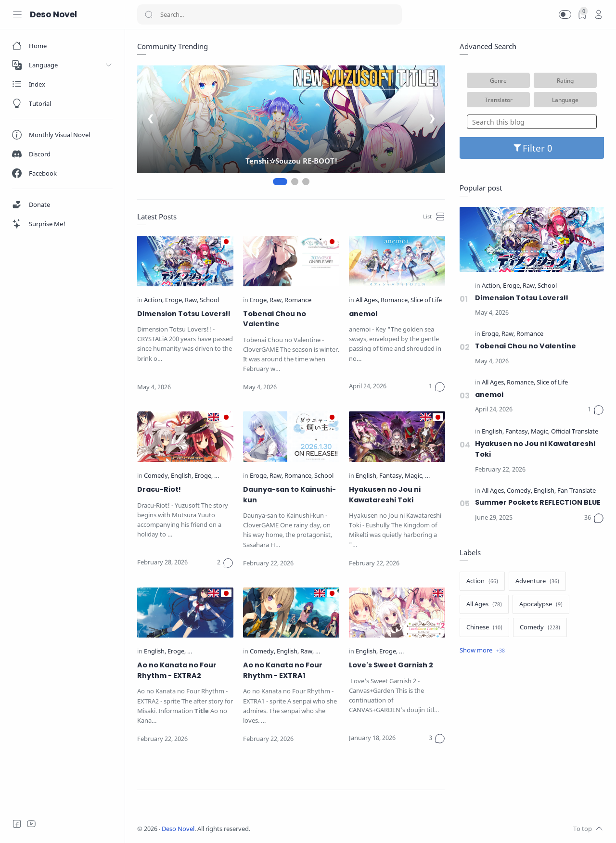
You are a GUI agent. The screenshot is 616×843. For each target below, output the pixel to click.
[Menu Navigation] (17, 14)
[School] (209, 300)
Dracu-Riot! (159, 489)
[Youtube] (31, 824)
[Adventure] (537, 581)
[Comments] (437, 387)
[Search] (269, 14)
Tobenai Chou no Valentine (275, 319)
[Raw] (192, 300)
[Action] (154, 300)
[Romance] (298, 300)
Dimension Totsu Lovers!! (184, 314)
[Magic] (414, 476)
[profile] (599, 14)
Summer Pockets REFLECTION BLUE (538, 502)
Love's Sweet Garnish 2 (391, 665)
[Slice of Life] (426, 300)
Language (565, 100)
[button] (565, 14)
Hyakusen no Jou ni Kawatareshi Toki (385, 495)
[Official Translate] (212, 652)
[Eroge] (174, 300)
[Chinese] (484, 627)
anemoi (363, 314)
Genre (498, 80)
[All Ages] (367, 300)
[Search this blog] (532, 122)
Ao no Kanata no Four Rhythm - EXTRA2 (177, 670)
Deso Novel (178, 829)
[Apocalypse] (541, 604)
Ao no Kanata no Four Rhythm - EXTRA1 (283, 670)
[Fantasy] (391, 476)
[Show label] (482, 651)
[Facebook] (17, 824)
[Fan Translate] (577, 491)
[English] (182, 476)
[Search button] (149, 14)
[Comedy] (157, 476)
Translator (499, 100)
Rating (565, 80)
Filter (532, 148)
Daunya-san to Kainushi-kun (289, 495)
